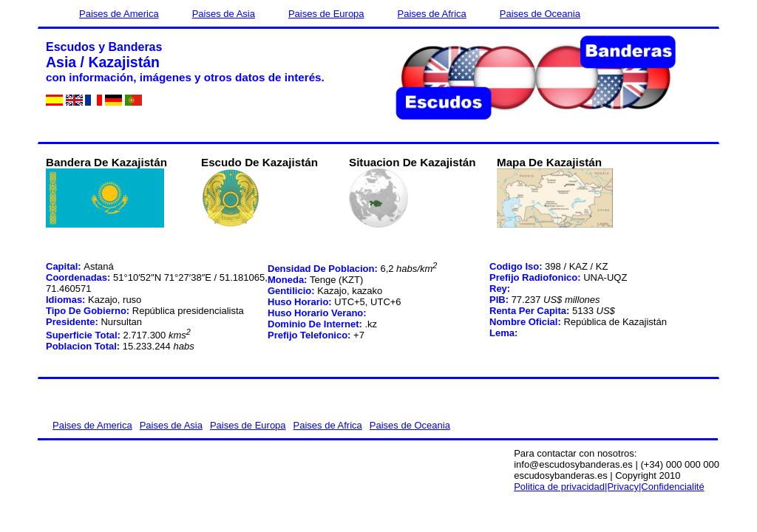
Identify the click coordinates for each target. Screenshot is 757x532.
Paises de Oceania (540, 14)
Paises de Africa (432, 14)
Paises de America (119, 14)
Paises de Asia (224, 14)
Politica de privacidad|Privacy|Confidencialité (609, 487)
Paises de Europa (326, 14)
